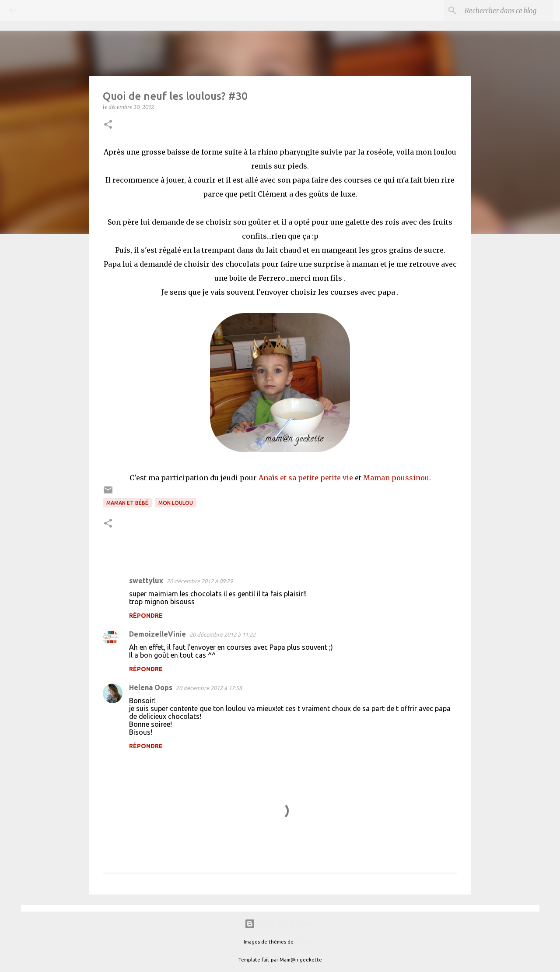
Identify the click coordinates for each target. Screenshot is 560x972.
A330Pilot (306, 942)
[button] (108, 125)
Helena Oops (151, 687)
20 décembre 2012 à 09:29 (200, 581)
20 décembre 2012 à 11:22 (222, 634)
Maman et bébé (127, 503)
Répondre (146, 616)
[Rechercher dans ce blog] (507, 11)
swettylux (146, 581)
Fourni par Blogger (280, 924)
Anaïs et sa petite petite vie (306, 478)
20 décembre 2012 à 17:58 (209, 688)
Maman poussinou (396, 478)
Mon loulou (176, 503)
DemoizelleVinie (157, 634)
